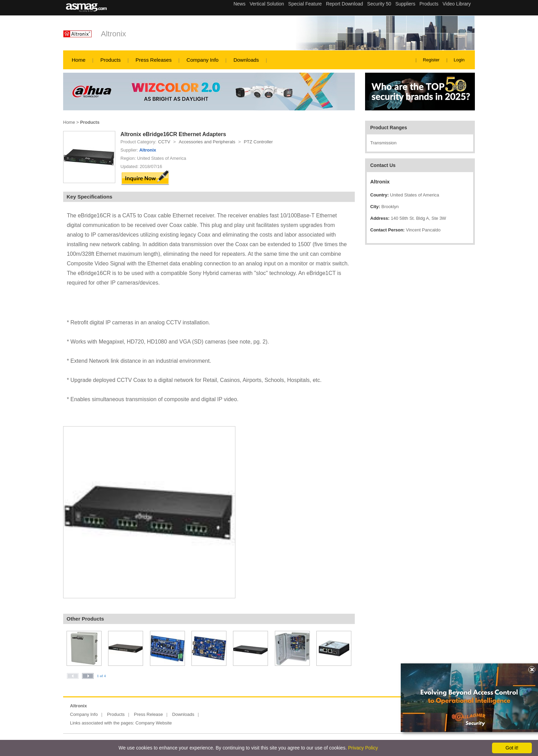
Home (79, 60)
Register (431, 60)
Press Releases (154, 60)
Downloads (246, 60)
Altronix (113, 34)
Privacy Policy (363, 748)
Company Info (203, 60)
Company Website (154, 723)
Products (110, 60)
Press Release (148, 714)
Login (459, 60)
